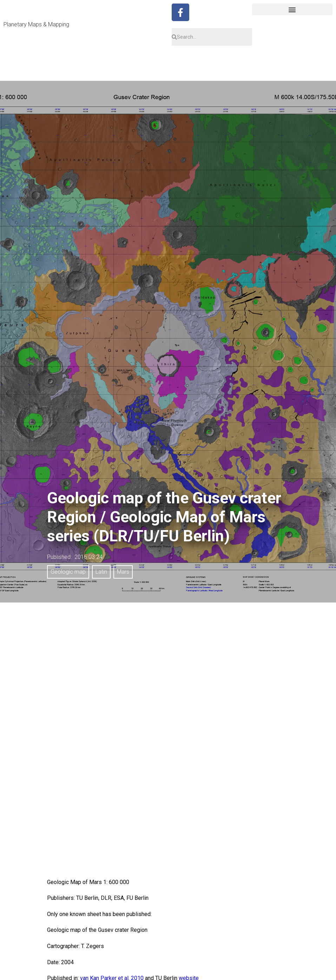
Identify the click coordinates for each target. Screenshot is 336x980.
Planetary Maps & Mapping (36, 24)
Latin (101, 572)
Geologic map (68, 572)
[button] (292, 9)
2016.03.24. (89, 557)
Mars (123, 572)
